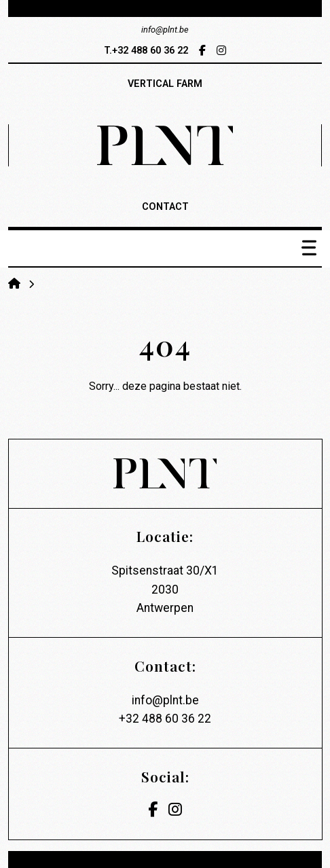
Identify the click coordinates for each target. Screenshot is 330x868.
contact (165, 207)
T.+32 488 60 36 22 (146, 51)
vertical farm (165, 84)
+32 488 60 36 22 (165, 719)
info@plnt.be (165, 700)
